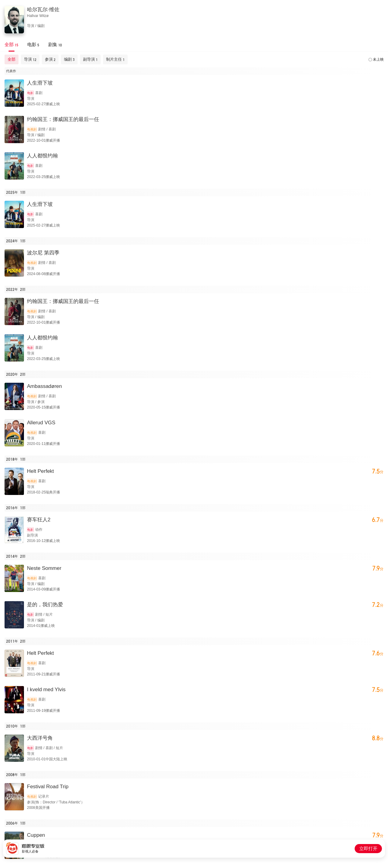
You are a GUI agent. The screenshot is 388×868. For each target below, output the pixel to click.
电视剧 (32, 129)
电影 (30, 93)
